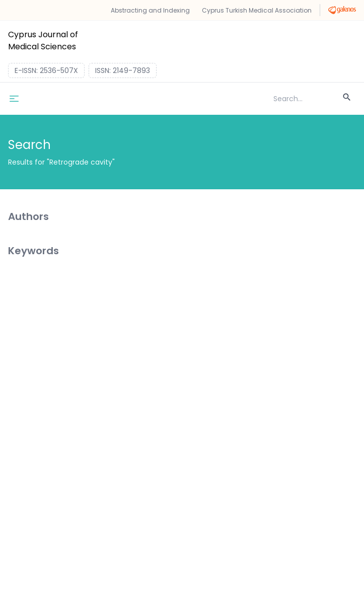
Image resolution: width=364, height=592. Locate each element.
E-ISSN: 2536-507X (46, 70)
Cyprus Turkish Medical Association (257, 10)
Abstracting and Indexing (150, 10)
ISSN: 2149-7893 (123, 70)
